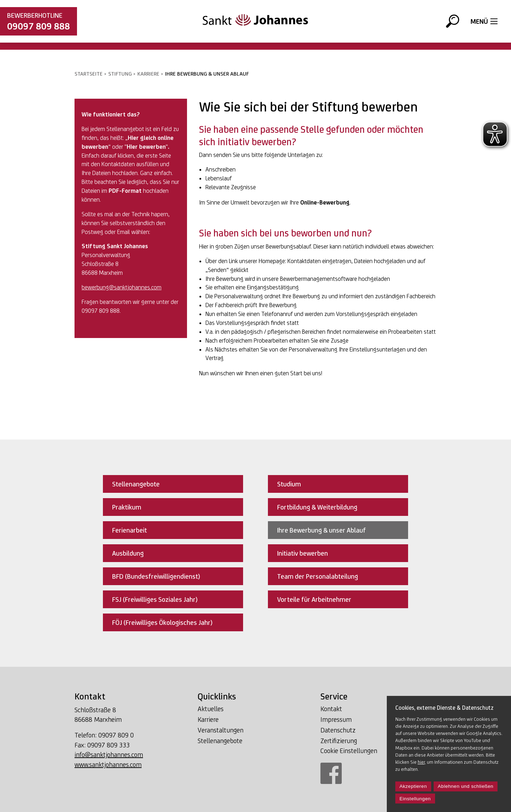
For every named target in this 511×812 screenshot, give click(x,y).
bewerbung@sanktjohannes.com (122, 287)
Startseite (89, 74)
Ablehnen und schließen (466, 786)
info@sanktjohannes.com (109, 754)
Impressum (336, 719)
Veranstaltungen (221, 730)
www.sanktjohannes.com (108, 764)
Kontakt (331, 709)
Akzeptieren (413, 786)
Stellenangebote (220, 741)
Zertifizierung (339, 741)
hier (421, 762)
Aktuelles (211, 709)
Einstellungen (415, 799)
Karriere (148, 74)
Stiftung (120, 74)
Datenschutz (338, 730)
